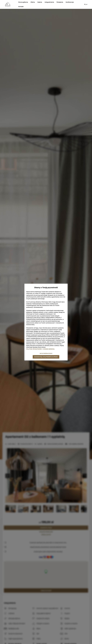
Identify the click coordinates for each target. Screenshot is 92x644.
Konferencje (70, 4)
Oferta (33, 4)
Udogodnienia (49, 4)
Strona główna (23, 4)
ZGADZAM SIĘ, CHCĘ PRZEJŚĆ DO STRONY (46, 357)
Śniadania (60, 4)
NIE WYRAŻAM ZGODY (46, 353)
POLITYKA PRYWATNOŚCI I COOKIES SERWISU (40, 349)
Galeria (40, 4)
